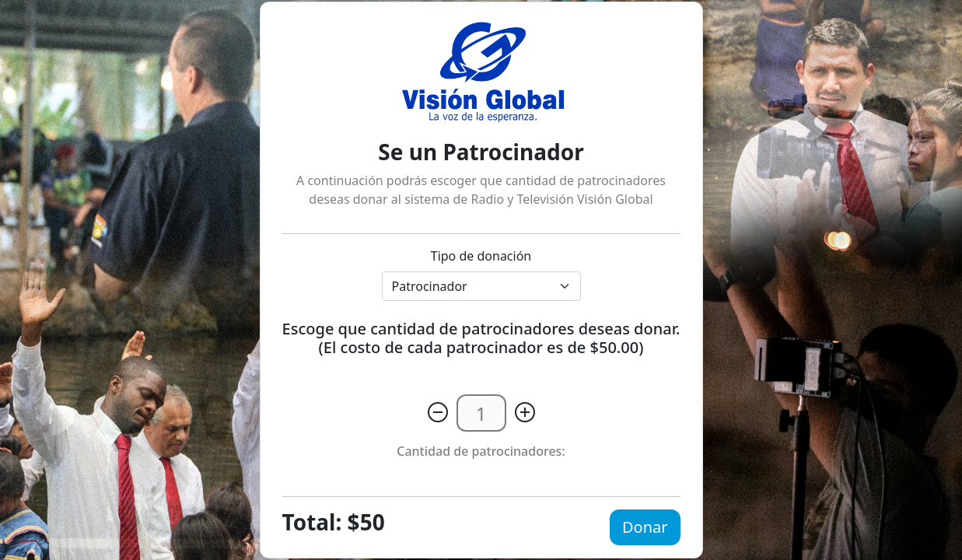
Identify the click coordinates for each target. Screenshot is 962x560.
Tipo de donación (481, 256)
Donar (645, 527)
